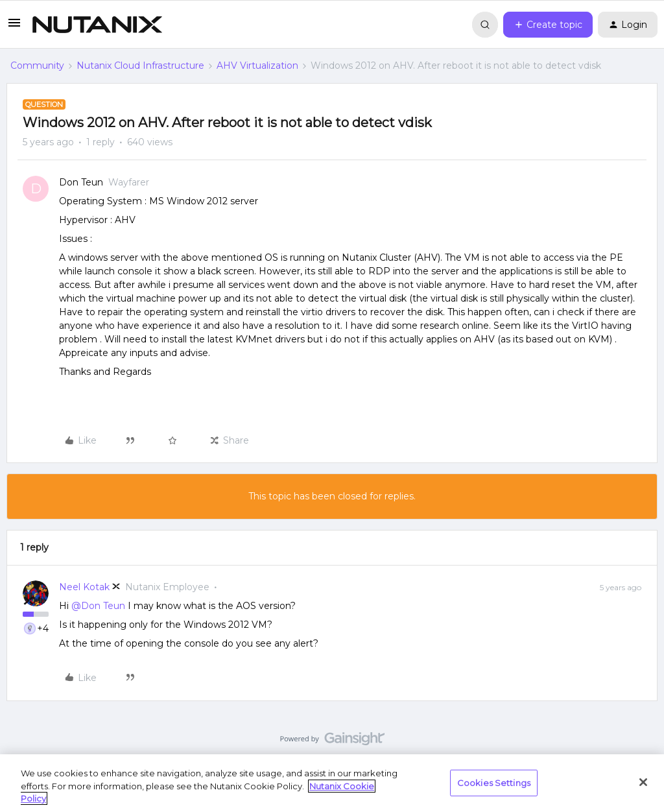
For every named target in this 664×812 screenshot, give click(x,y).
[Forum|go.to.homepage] (97, 25)
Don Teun (81, 182)
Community (37, 66)
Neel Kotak (84, 587)
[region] (332, 783)
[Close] (643, 782)
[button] (14, 27)
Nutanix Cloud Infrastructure (140, 66)
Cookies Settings (494, 782)
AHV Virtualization (257, 66)
